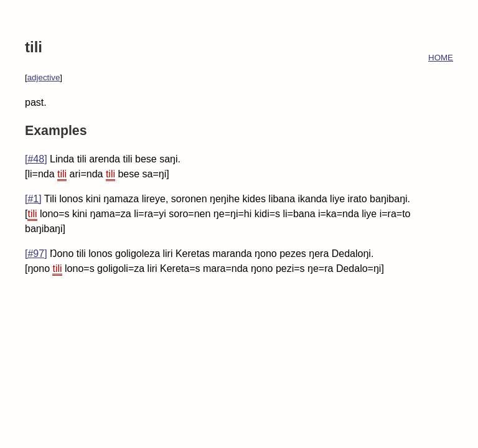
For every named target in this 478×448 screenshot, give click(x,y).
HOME (441, 58)
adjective (44, 77)
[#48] (36, 159)
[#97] (36, 254)
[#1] (33, 199)
